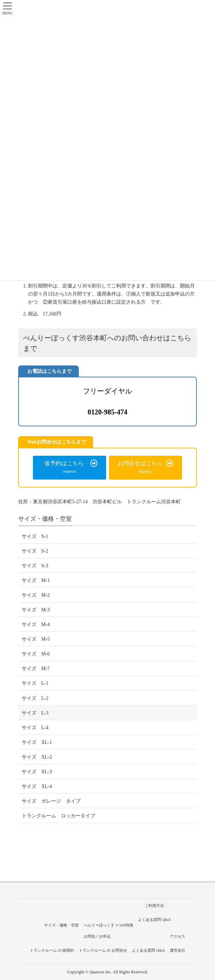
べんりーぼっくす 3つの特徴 (108, 925)
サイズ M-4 (36, 624)
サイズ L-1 (35, 683)
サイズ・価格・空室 (45, 519)
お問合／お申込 (97, 936)
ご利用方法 (154, 906)
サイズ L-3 (35, 713)
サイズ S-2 (35, 551)
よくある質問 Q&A (154, 919)
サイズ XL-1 (37, 742)
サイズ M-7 (36, 669)
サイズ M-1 (36, 580)
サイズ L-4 (35, 728)
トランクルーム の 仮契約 (52, 950)
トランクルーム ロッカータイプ (58, 816)
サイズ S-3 (35, 566)
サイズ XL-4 (37, 786)
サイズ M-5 (36, 639)
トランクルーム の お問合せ (103, 950)
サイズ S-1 (35, 536)
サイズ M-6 (36, 654)
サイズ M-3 (36, 610)
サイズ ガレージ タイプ (51, 801)
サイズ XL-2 (37, 757)
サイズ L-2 (35, 698)
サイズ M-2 (36, 595)
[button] (70, 468)
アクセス (178, 936)
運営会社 (178, 950)
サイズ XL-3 (37, 772)
